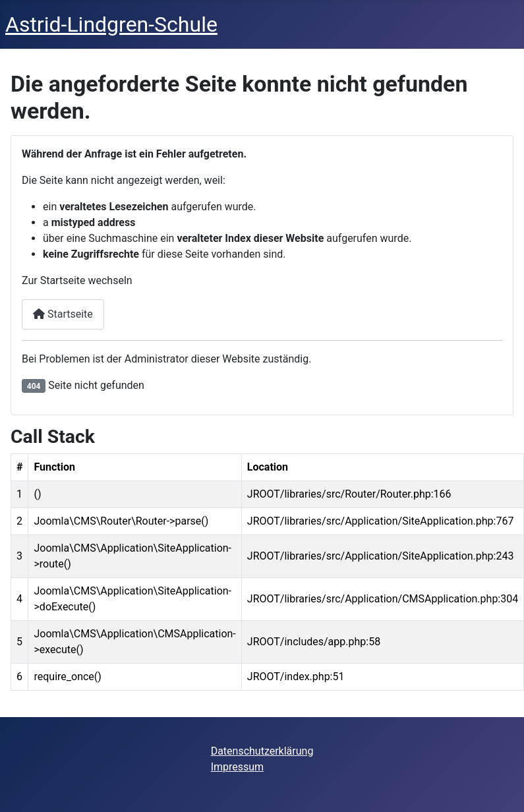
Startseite (63, 314)
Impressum (238, 767)
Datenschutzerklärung (262, 751)
